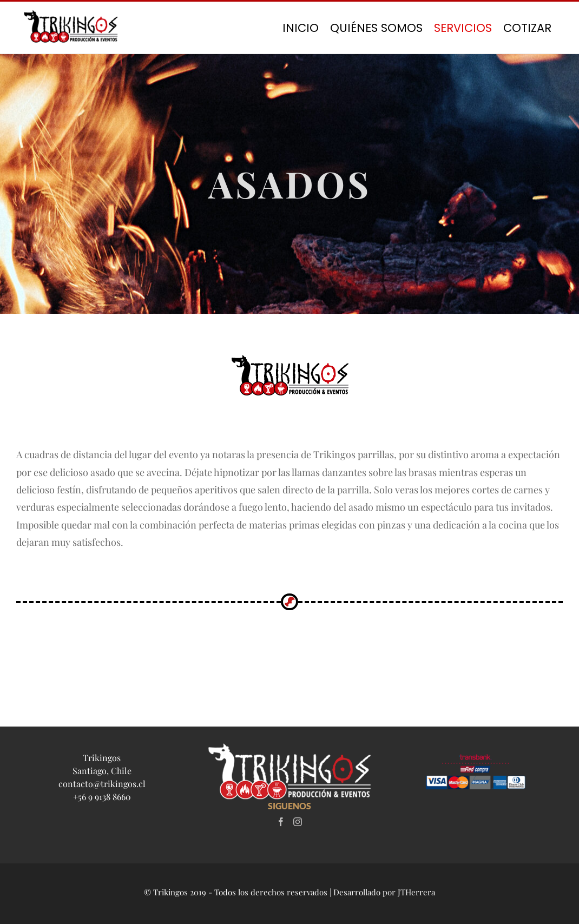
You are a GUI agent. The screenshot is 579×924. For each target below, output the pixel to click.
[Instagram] (298, 822)
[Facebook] (281, 822)
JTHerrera (416, 892)
